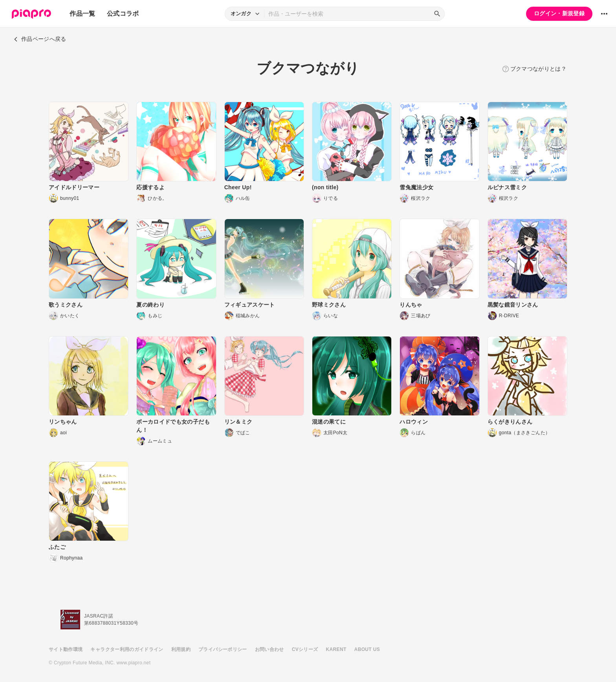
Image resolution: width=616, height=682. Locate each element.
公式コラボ (123, 14)
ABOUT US (367, 649)
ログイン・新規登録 (559, 13)
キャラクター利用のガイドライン (127, 649)
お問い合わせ (269, 649)
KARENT (336, 649)
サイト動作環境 (66, 649)
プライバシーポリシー (223, 649)
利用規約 (181, 649)
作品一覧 (82, 14)
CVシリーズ (305, 649)
